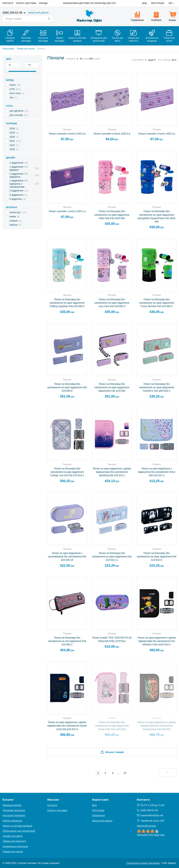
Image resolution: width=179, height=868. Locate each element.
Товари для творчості (14, 841)
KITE (12, 89)
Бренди (43, 3)
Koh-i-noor (15, 93)
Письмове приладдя (14, 810)
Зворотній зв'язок (146, 826)
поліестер (15, 212)
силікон (14, 221)
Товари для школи (26, 49)
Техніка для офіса (12, 836)
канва (13, 216)
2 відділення (16, 191)
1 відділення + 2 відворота (18, 175)
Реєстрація (158, 3)
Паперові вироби (12, 805)
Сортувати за (139, 60)
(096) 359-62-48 (13, 13)
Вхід (144, 3)
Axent (13, 85)
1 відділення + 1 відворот (18, 168)
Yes (12, 98)
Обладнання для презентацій (19, 831)
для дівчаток (16, 111)
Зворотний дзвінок (38, 13)
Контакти (8, 3)
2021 (12, 141)
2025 (12, 149)
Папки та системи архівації (17, 826)
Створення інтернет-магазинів (143, 863)
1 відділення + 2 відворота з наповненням (18, 184)
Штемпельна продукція (15, 846)
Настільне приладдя (14, 815)
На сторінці (164, 60)
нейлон (14, 225)
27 (125, 773)
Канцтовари (8, 49)
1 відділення (16, 163)
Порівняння (99, 815)
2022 (12, 145)
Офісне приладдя (12, 821)
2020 (12, 137)
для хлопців (16, 115)
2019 (12, 133)
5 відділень (16, 199)
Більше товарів (112, 752)
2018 (12, 128)
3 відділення (16, 195)
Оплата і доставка (26, 3)
